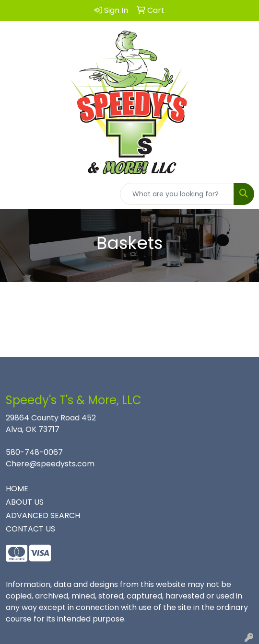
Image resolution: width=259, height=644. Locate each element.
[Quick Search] (177, 194)
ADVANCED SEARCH (43, 515)
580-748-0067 (34, 452)
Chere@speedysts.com (50, 464)
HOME (17, 489)
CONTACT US (30, 529)
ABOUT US (25, 502)
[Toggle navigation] (15, 194)
